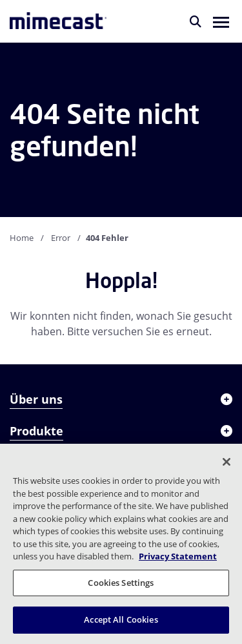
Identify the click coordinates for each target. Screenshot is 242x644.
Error (61, 238)
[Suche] (196, 21)
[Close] (227, 462)
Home (22, 238)
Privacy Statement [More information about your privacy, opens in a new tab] (178, 556)
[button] (221, 21)
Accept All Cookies (121, 619)
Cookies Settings (121, 583)
